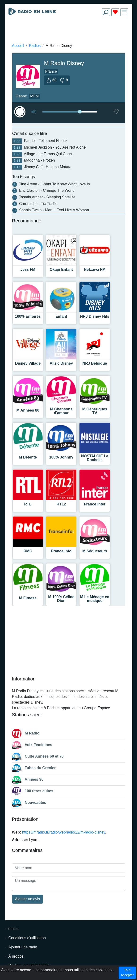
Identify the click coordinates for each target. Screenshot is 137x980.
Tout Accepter (127, 973)
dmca (13, 929)
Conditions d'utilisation (27, 938)
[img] (124, 12)
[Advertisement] (69, 31)
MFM (34, 96)
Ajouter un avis (28, 899)
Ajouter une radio (23, 947)
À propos (16, 956)
